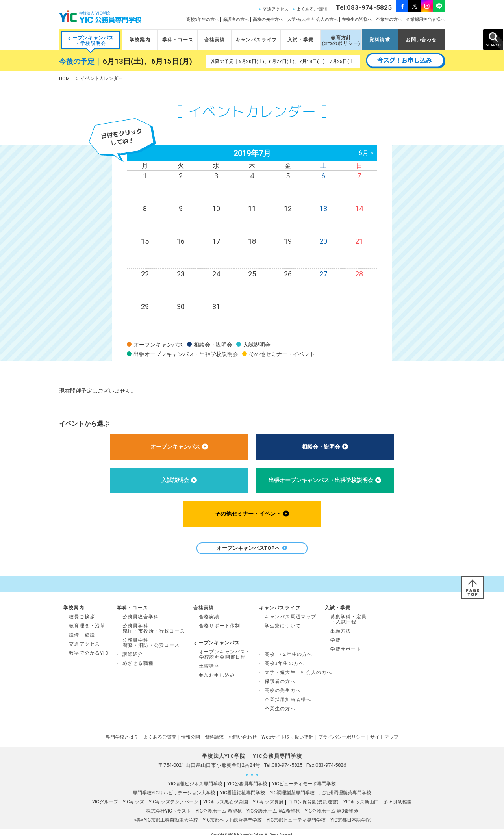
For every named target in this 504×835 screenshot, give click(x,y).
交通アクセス (276, 9)
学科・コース (178, 40)
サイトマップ (384, 731)
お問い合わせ (421, 40)
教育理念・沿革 (87, 620)
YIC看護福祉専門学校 (243, 787)
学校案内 (140, 40)
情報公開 (191, 731)
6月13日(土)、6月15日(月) (147, 61)
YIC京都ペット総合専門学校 (232, 814)
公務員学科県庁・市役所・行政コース (154, 623)
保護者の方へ (236, 19)
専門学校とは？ (122, 731)
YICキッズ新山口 (361, 796)
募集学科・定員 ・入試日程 (348, 613)
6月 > (366, 153)
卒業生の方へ (389, 19)
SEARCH (493, 39)
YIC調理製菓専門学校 (292, 787)
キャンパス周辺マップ (291, 611)
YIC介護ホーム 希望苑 (219, 805)
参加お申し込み (217, 669)
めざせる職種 (138, 657)
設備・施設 (82, 629)
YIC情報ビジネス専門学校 (195, 778)
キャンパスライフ (256, 40)
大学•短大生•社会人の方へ (312, 19)
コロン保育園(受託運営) (313, 796)
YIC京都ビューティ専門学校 (296, 814)
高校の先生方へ (268, 19)
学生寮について (283, 620)
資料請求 (380, 40)
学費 (335, 634)
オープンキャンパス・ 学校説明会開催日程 (225, 649)
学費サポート (346, 643)
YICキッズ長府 (268, 796)
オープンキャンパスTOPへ (252, 548)
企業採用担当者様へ (425, 19)
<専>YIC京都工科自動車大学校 (166, 814)
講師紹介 (133, 648)
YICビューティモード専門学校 (304, 778)
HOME (66, 79)
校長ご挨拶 (82, 611)
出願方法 (341, 625)
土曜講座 (209, 660)
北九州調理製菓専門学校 (345, 787)
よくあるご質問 (312, 9)
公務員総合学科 (141, 611)
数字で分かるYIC (89, 647)
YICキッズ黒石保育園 (226, 796)
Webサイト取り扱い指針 (287, 731)
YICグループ (105, 796)
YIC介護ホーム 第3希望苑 (332, 805)
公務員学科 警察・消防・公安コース (151, 637)
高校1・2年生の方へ (289, 648)
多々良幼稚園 (398, 796)
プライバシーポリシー (342, 731)
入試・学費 (300, 40)
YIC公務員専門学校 (247, 778)
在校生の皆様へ (357, 19)
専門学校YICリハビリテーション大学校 (174, 787)
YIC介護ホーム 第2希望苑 (273, 805)
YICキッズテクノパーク (174, 796)
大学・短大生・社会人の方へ (298, 666)
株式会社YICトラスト (169, 805)
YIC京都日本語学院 (350, 814)
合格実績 (215, 40)
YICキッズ (133, 796)
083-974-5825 (287, 759)
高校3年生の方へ (203, 19)
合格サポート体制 (220, 620)
